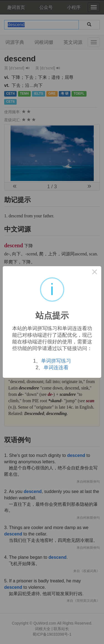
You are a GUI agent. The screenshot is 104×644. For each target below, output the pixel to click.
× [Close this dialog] (95, 273)
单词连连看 (56, 368)
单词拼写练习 (56, 361)
